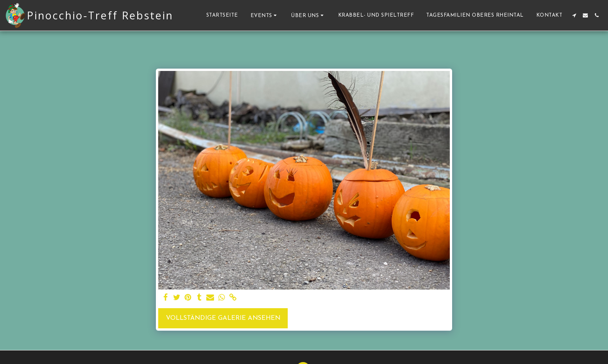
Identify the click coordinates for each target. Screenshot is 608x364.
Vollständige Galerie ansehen (223, 318)
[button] (265, 15)
